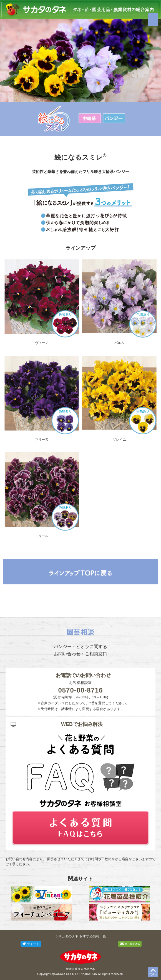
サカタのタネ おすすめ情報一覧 (82, 936)
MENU (153, 20)
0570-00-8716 (81, 690)
